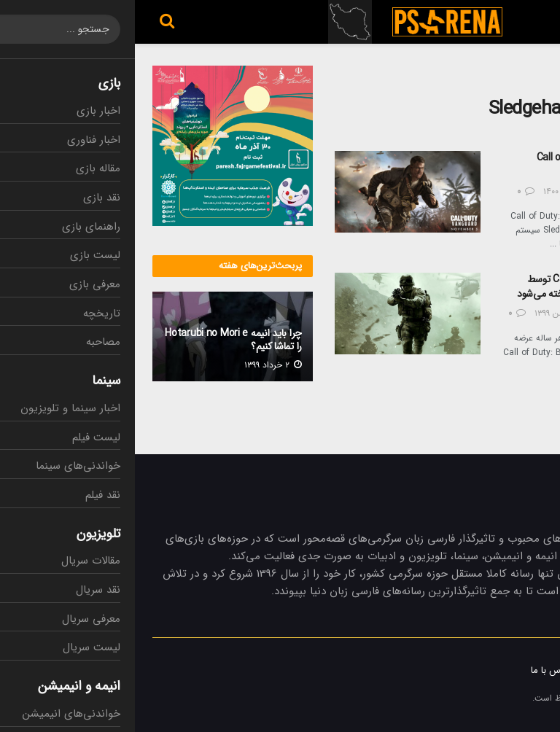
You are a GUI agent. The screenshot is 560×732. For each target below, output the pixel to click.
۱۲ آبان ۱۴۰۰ (436, 191)
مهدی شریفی (494, 313)
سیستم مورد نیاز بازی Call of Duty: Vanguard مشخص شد (472, 165)
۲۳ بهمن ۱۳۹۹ (430, 313)
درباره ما (527, 670)
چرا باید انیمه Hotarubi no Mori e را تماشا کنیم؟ (98, 340)
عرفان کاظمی (495, 191)
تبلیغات (474, 670)
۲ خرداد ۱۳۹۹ (138, 365)
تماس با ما (416, 670)
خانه (535, 74)
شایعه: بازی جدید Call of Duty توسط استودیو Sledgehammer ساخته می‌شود (462, 287)
